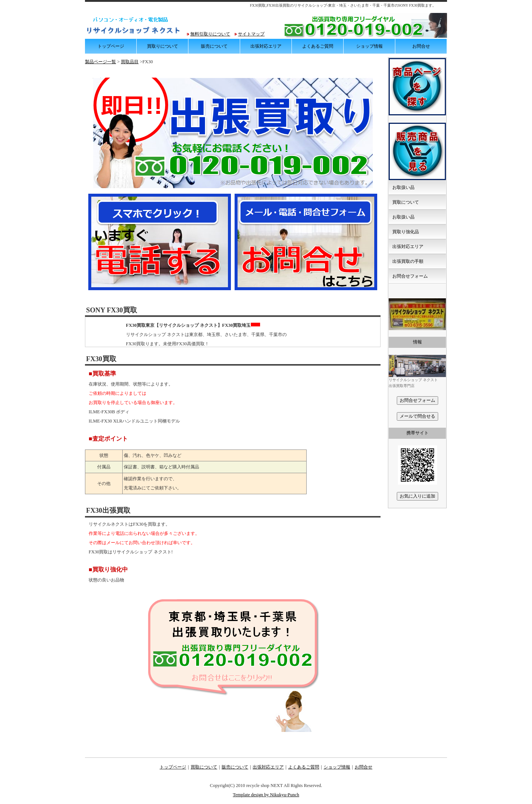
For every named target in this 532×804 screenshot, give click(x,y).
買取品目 (130, 62)
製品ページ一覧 (100, 62)
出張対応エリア (266, 46)
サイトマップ (251, 34)
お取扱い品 (403, 187)
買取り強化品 (406, 232)
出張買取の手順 (408, 261)
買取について (406, 202)
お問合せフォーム (410, 276)
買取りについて (163, 46)
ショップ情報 (369, 46)
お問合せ (421, 46)
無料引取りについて (210, 34)
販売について (214, 46)
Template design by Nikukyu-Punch (266, 795)
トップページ (111, 46)
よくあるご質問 (318, 46)
